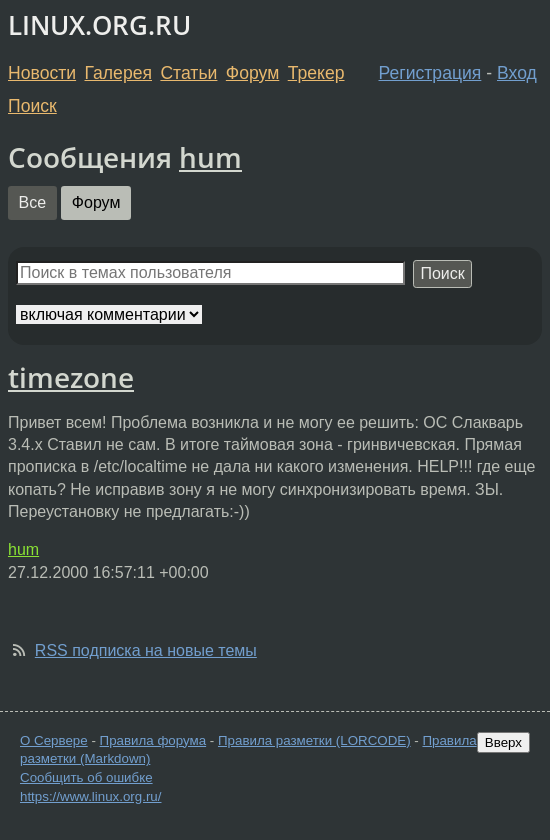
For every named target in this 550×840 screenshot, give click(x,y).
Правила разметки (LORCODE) (314, 740)
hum (210, 157)
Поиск (32, 106)
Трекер (316, 73)
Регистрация (430, 73)
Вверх (503, 742)
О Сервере (54, 740)
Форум (252, 73)
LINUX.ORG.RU (99, 25)
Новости (42, 73)
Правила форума (153, 740)
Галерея (118, 73)
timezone (71, 377)
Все (33, 202)
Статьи (188, 73)
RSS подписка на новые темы (146, 650)
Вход (517, 73)
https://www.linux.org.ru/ (90, 796)
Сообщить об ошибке (86, 777)
